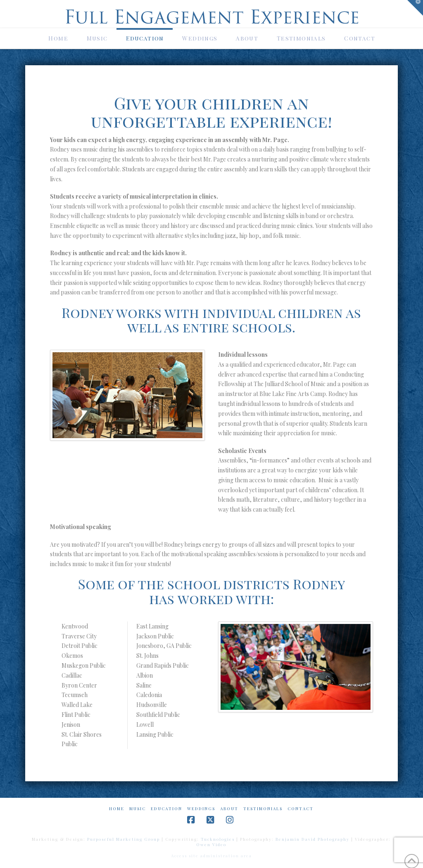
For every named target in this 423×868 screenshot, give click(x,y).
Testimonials (263, 809)
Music (138, 809)
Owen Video (211, 844)
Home (117, 809)
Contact (301, 809)
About (229, 809)
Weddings (201, 809)
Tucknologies (218, 839)
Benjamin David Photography (312, 839)
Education (166, 809)
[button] (415, 8)
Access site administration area (211, 856)
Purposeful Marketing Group (124, 839)
